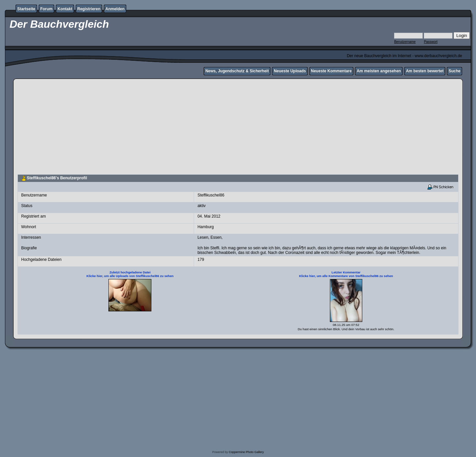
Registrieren (89, 9)
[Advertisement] (238, 127)
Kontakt (65, 9)
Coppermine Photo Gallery (246, 452)
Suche (455, 71)
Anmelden (115, 9)
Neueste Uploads (290, 71)
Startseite (26, 9)
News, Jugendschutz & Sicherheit (237, 71)
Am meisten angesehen (379, 71)
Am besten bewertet (425, 71)
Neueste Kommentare (331, 71)
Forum (46, 9)
